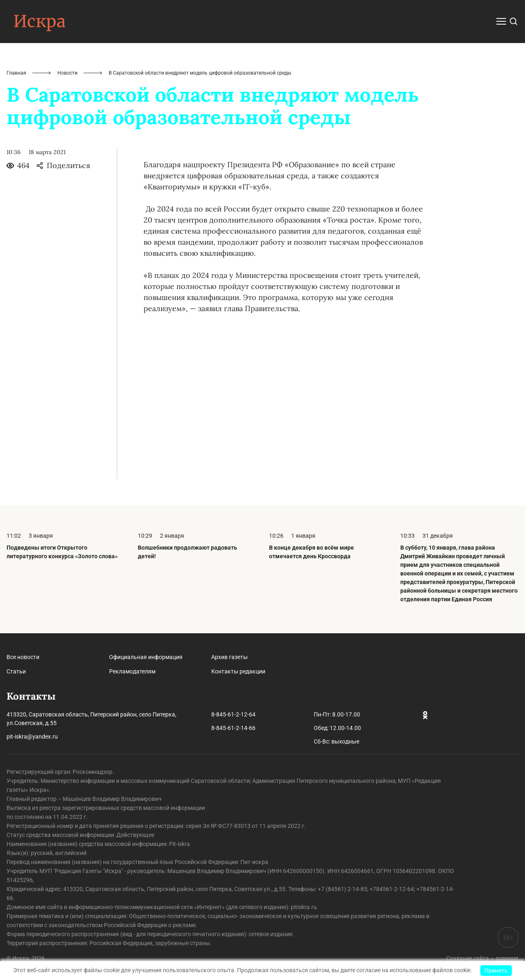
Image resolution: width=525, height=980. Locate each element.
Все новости (23, 657)
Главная (16, 73)
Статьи (16, 671)
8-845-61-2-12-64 (233, 714)
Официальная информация (146, 657)
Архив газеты (229, 657)
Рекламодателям (132, 671)
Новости (67, 73)
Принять (496, 971)
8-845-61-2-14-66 (233, 728)
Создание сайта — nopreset (482, 958)
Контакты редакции (238, 671)
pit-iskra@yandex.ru (32, 737)
